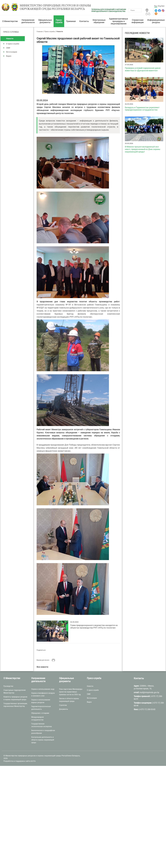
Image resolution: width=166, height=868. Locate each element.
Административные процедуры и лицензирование (118, 22)
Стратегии (63, 706)
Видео (9, 56)
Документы (64, 710)
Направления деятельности (28, 22)
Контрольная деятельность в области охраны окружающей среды (43, 740)
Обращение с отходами (40, 714)
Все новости (42, 667)
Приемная (71, 22)
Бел (163, 6)
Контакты (84, 22)
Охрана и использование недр (43, 690)
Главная (40, 32)
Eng (159, 6)
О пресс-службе (13, 44)
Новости (10, 39)
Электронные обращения (99, 22)
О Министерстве (10, 22)
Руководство (8, 686)
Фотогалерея (12, 52)
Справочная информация (138, 22)
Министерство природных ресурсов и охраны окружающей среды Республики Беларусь (52, 8)
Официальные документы (45, 22)
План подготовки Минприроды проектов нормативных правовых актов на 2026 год (71, 692)
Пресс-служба (59, 22)
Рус (156, 6)
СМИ (8, 48)
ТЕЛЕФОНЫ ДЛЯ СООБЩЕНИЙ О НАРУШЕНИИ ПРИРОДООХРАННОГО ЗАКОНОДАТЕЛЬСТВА (109, 10)
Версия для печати (43, 660)
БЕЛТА (33, 762)
